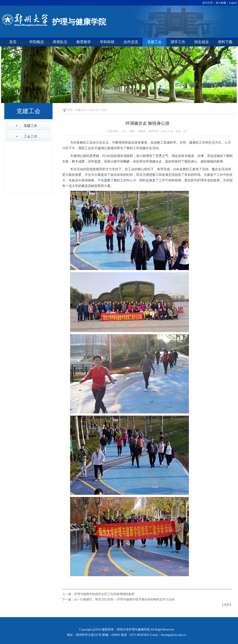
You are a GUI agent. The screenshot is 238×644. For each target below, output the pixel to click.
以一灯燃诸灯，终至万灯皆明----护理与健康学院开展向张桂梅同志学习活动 (124, 599)
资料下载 (225, 42)
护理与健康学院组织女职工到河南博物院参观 (104, 594)
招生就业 (202, 42)
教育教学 (84, 42)
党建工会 (154, 42)
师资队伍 (60, 42)
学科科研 (107, 42)
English (233, 3)
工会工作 (30, 136)
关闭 (227, 605)
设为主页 (208, 3)
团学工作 (178, 42)
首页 (13, 42)
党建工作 (30, 126)
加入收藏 (221, 3)
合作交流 (131, 42)
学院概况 (36, 42)
